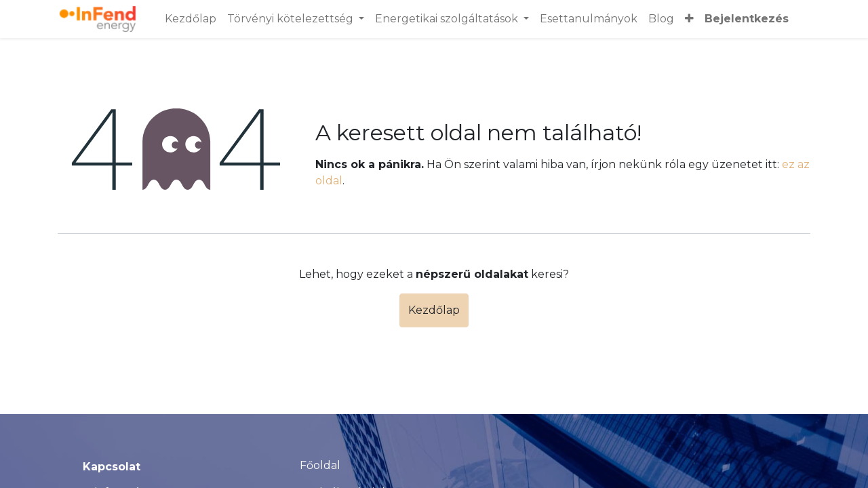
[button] (689, 19)
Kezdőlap (434, 310)
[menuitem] (191, 19)
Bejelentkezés (747, 19)
